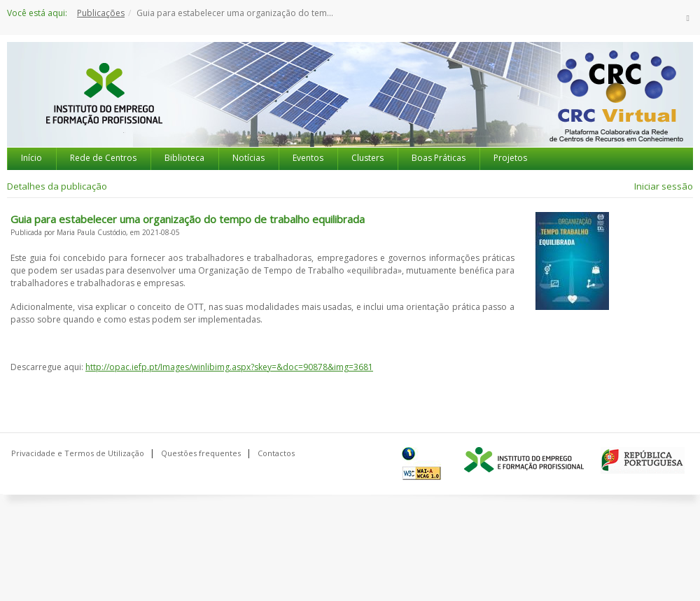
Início (31, 158)
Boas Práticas (439, 158)
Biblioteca (184, 158)
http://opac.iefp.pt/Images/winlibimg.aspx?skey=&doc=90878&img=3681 (229, 367)
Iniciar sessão (664, 186)
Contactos (276, 453)
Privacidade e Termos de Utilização (78, 453)
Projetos (510, 158)
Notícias (248, 158)
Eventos (308, 158)
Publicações (101, 13)
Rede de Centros (103, 158)
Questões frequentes (201, 453)
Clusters (367, 158)
